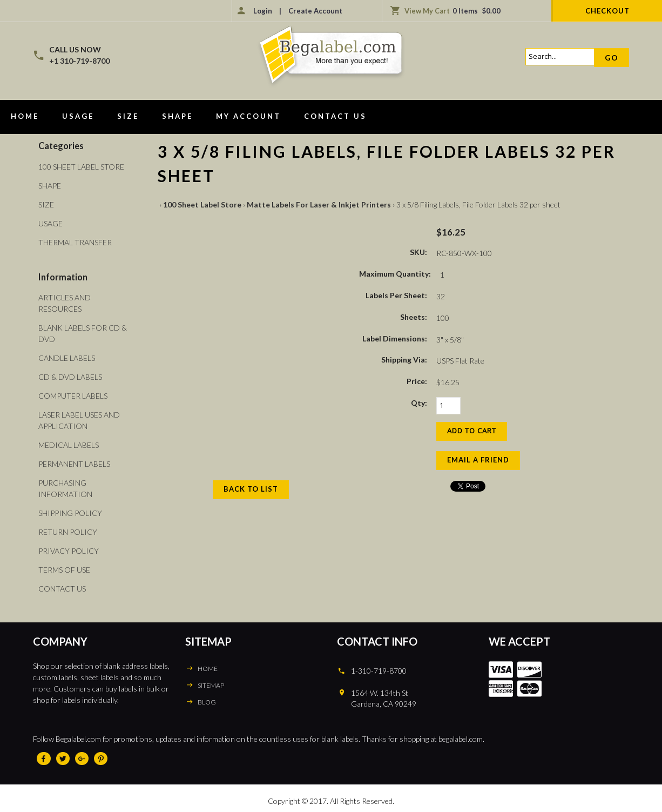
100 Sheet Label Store (202, 204)
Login (263, 11)
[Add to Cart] (472, 431)
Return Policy (68, 532)
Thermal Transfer (75, 242)
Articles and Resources (65, 303)
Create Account (315, 11)
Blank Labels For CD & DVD (83, 333)
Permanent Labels (74, 464)
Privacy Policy (69, 551)
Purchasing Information (65, 488)
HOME (208, 669)
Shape (177, 116)
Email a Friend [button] (478, 460)
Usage (78, 116)
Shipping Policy (70, 513)
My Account (248, 116)
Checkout (607, 11)
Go (612, 58)
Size (128, 116)
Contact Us (335, 116)
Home (25, 116)
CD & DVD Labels (70, 377)
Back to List (251, 489)
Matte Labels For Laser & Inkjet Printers (319, 204)
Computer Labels (73, 396)
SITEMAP (211, 685)
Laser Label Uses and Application (79, 420)
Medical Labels (69, 445)
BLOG (207, 702)
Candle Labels (67, 358)
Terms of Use (64, 570)
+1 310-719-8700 (79, 61)
